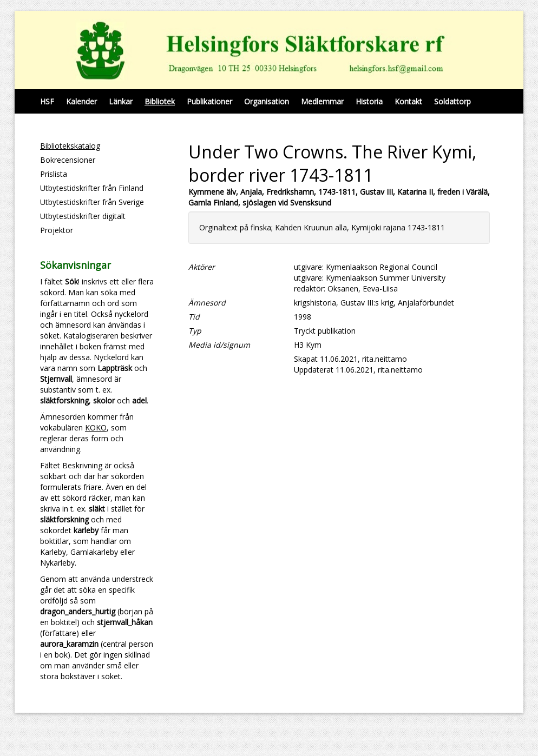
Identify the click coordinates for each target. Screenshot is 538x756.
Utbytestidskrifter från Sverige (92, 202)
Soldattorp (452, 101)
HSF (47, 101)
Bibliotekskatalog (70, 146)
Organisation (267, 101)
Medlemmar (322, 101)
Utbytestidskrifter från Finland (92, 188)
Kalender (81, 101)
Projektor (57, 230)
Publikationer (209, 101)
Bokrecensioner (68, 160)
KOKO (96, 427)
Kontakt (408, 101)
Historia (369, 101)
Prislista (54, 174)
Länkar (121, 101)
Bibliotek (160, 101)
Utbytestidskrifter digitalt (83, 216)
